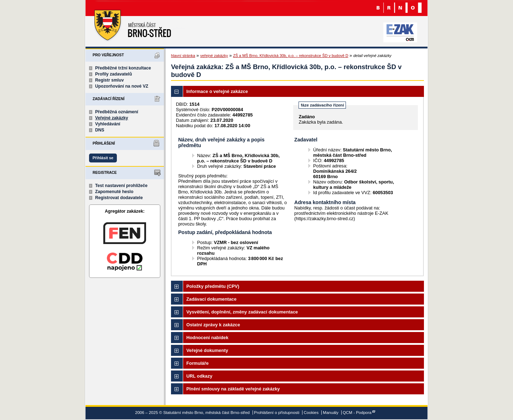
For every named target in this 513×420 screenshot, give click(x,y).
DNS (100, 130)
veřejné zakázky (214, 56)
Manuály (331, 413)
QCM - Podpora (357, 413)
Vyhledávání (108, 124)
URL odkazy (199, 376)
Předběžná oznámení (117, 112)
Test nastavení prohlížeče (121, 186)
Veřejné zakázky (112, 118)
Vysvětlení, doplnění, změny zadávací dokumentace (242, 312)
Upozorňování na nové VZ (122, 86)
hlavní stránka (183, 56)
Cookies (311, 413)
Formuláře (198, 363)
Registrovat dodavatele (119, 198)
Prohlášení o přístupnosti (277, 413)
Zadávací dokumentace (211, 299)
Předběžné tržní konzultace (123, 68)
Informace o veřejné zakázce (217, 91)
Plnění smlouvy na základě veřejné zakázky (233, 389)
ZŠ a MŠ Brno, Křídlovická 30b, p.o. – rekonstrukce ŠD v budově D (291, 56)
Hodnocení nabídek (207, 338)
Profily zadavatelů (113, 74)
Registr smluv (109, 80)
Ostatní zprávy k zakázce (213, 325)
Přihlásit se (103, 158)
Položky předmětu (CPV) (213, 286)
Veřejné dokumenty (207, 350)
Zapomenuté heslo (114, 192)
